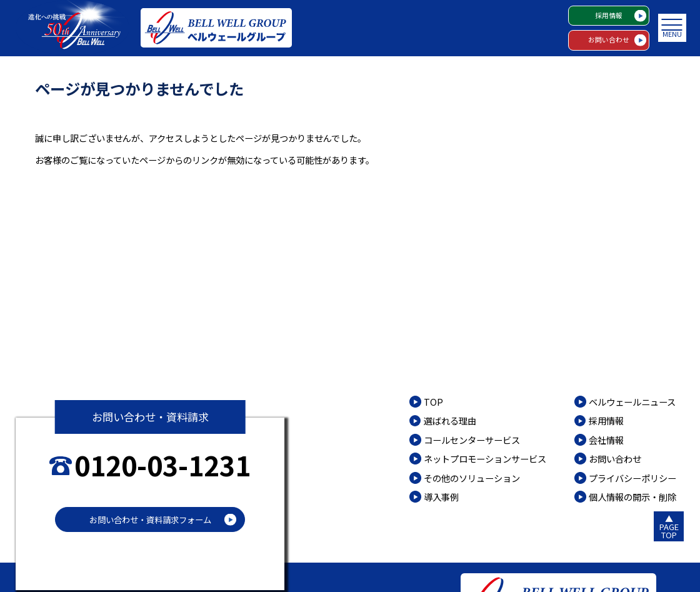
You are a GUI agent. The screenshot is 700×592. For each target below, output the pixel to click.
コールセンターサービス (472, 440)
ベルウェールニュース (632, 402)
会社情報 (606, 440)
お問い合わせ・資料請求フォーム (150, 519)
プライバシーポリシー (632, 478)
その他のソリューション (472, 478)
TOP (433, 402)
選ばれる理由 (450, 420)
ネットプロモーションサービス (485, 459)
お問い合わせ (609, 40)
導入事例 (441, 497)
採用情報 (609, 15)
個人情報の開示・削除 (632, 497)
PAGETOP (669, 531)
